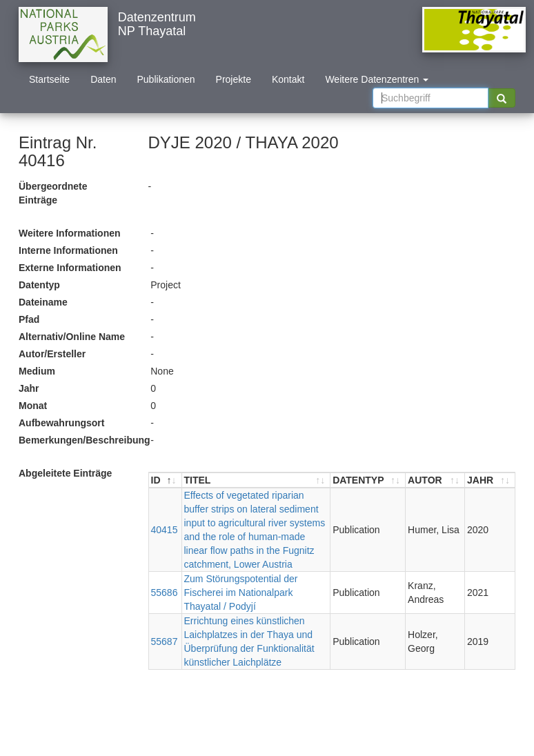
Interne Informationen (68, 250)
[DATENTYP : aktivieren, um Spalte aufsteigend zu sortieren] (368, 480)
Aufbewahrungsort (61, 423)
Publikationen (166, 79)
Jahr (29, 388)
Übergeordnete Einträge (53, 193)
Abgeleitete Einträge (65, 473)
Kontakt (288, 79)
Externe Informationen (70, 268)
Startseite (49, 79)
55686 (165, 593)
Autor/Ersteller (52, 354)
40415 (165, 530)
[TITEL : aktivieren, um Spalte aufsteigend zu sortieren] (257, 480)
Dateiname (43, 302)
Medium (37, 371)
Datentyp (39, 285)
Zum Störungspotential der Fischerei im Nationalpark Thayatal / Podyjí (241, 593)
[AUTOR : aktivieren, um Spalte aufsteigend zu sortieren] (435, 480)
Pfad (29, 319)
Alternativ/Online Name (72, 337)
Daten (103, 79)
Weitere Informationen (70, 233)
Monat (33, 406)
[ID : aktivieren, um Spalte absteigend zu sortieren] (166, 480)
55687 (165, 641)
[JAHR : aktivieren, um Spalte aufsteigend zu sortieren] (490, 480)
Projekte (234, 79)
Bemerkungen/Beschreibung (79, 440)
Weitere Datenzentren (377, 79)
